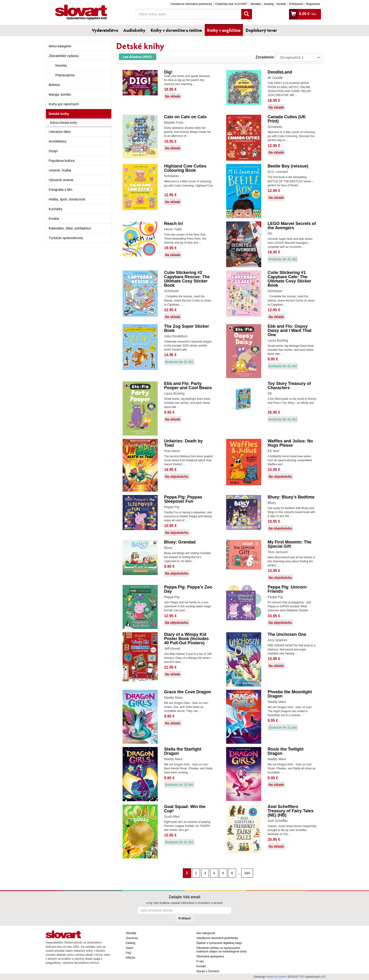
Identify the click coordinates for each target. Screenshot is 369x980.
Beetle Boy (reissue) (288, 166)
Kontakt (281, 4)
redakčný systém (277, 977)
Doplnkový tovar (261, 30)
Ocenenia (132, 938)
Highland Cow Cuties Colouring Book (185, 168)
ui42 (323, 977)
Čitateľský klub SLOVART (231, 4)
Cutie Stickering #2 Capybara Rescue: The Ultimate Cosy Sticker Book (187, 279)
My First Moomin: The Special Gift (289, 544)
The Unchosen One (287, 634)
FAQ (128, 953)
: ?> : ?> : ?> (298, 57)
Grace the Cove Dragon (188, 692)
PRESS (130, 958)
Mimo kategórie (60, 46)
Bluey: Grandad (180, 542)
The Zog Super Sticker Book (187, 328)
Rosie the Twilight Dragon (286, 751)
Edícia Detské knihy (64, 123)
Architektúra (58, 141)
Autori (129, 948)
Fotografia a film (60, 190)
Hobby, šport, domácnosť (67, 199)
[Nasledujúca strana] (255, 873)
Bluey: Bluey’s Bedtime (291, 497)
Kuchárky (56, 209)
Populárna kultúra (62, 161)
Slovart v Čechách (208, 971)
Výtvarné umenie (61, 180)
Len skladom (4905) (138, 57)
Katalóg (269, 4)
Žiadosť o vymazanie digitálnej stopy (219, 943)
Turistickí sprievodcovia (66, 238)
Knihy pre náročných (64, 104)
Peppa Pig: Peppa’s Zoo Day (188, 589)
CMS (302, 977)
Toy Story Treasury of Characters (289, 386)
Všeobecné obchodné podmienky (191, 4)
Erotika (54, 219)
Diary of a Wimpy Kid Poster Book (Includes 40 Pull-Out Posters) (186, 639)
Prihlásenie (296, 4)
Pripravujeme (65, 75)
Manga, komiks (60, 94)
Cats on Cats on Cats (185, 117)
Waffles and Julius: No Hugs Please (290, 443)
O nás (200, 961)
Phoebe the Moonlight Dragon (290, 694)
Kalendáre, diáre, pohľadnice (70, 228)
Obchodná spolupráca (210, 956)
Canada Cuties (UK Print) (287, 119)
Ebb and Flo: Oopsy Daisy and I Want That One (289, 331)
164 (247, 873)
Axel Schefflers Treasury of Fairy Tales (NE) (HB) (291, 811)
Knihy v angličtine (224, 30)
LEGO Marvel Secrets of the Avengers (292, 226)
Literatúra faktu (60, 132)
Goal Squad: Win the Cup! (185, 809)
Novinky (61, 65)
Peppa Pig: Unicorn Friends (287, 589)
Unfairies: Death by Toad (183, 443)
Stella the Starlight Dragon (183, 751)
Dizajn (53, 151)
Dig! (168, 72)
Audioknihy (134, 30)
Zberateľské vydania (64, 56)
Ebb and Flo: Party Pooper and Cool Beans (188, 386)
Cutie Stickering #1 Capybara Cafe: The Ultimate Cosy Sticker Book (289, 279)
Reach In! (174, 224)
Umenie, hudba (60, 170)
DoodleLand (280, 72)
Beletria (54, 85)
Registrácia (313, 4)
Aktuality (255, 4)
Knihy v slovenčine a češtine (176, 30)
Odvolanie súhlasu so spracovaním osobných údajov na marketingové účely (221, 950)
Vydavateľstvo (105, 30)
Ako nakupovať (206, 933)
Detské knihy (59, 114)
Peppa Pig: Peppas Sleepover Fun (183, 499)
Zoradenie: (265, 57)
